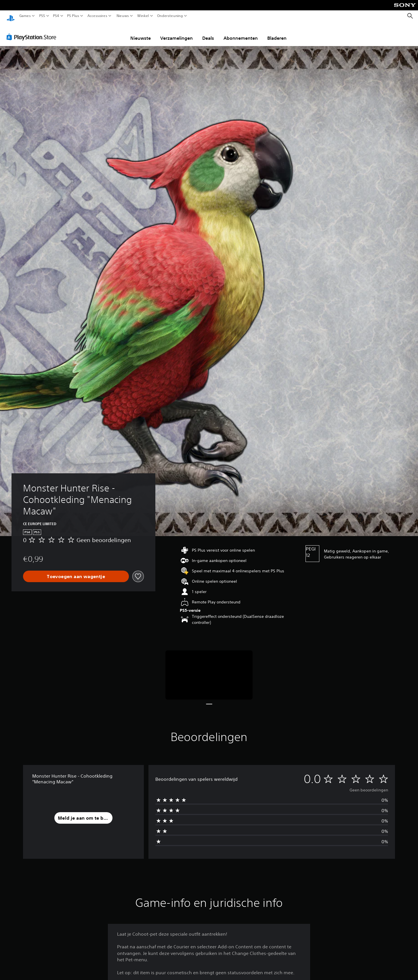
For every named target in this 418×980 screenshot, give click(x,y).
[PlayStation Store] (33, 31)
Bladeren (277, 33)
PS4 (56, 16)
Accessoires (97, 16)
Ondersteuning (170, 16)
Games (25, 16)
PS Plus (73, 16)
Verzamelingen (176, 33)
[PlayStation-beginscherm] (11, 16)
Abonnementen (241, 33)
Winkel (143, 16)
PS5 (42, 16)
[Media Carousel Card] (209, 670)
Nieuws (123, 16)
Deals (208, 33)
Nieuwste (141, 33)
